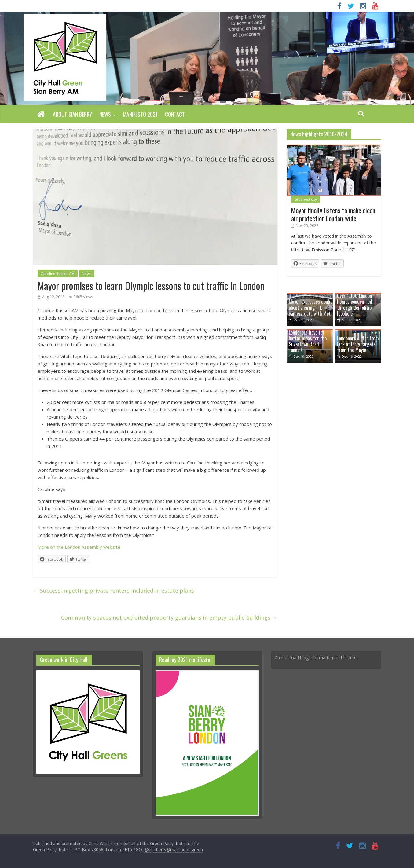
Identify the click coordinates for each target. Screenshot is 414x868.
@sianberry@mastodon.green (174, 850)
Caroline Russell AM (58, 274)
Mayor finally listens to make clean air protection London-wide (333, 214)
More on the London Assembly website (79, 547)
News (105, 114)
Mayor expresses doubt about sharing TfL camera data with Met (310, 307)
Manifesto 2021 (140, 114)
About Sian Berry (72, 114)
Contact (175, 114)
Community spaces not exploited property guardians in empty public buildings (169, 617)
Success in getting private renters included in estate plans (114, 591)
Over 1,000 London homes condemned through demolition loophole (355, 305)
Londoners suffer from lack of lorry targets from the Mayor (358, 344)
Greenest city (306, 199)
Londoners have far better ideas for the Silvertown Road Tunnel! (308, 341)
